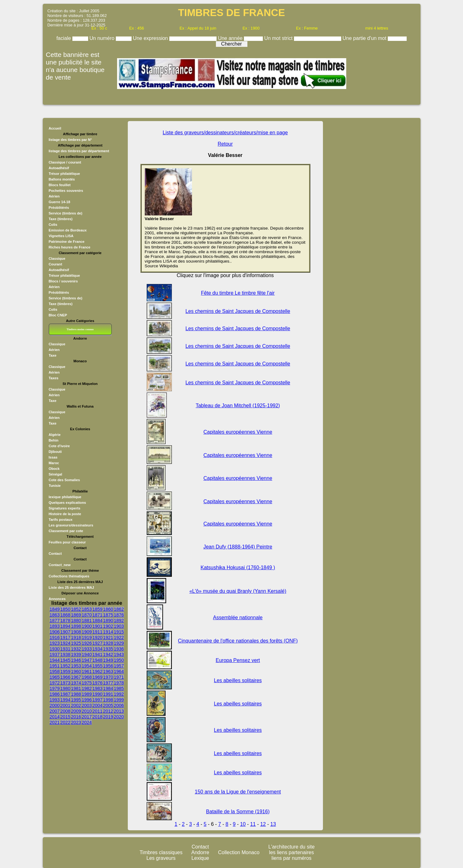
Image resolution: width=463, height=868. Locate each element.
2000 (55, 705)
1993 (55, 700)
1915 (119, 632)
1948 (98, 660)
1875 (108, 615)
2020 (119, 717)
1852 (76, 609)
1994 (65, 700)
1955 (98, 666)
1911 (98, 632)
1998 (108, 700)
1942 (108, 654)
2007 (55, 711)
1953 (76, 666)
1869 (76, 615)
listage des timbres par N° (71, 140)
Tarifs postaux (61, 520)
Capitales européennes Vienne (238, 432)
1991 (108, 694)
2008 (65, 711)
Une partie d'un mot (365, 38)
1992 (119, 694)
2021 (55, 722)
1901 (98, 626)
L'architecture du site (291, 847)
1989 (87, 694)
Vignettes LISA (61, 236)
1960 (76, 671)
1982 (87, 688)
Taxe (53, 355)
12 (263, 824)
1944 (55, 660)
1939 (76, 654)
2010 (87, 711)
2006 (119, 705)
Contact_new (60, 565)
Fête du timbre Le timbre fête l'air (238, 293)
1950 (119, 660)
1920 (98, 637)
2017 (87, 717)
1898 (76, 626)
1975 (87, 683)
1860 (108, 609)
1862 (119, 609)
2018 (98, 717)
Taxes (54, 378)
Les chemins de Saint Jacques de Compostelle (238, 311)
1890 (108, 620)
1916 (55, 637)
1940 (87, 654)
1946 (76, 660)
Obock (54, 469)
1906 (55, 632)
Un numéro (103, 38)
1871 (98, 615)
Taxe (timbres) (61, 219)
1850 (65, 609)
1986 (55, 694)
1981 (76, 688)
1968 (87, 677)
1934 (98, 649)
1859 (98, 609)
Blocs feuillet (60, 185)
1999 (119, 700)
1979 (55, 688)
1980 (65, 688)
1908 (76, 632)
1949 (108, 660)
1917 (65, 637)
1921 (108, 637)
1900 (87, 626)
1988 (76, 694)
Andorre (200, 852)
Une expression (151, 38)
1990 (98, 694)
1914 (108, 632)
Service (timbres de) (66, 213)
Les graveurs (161, 858)
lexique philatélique (65, 497)
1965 (55, 677)
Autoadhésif (59, 168)
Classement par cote (66, 531)
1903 (119, 626)
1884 (98, 620)
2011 (98, 711)
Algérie (55, 435)
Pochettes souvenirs (66, 191)
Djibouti (55, 452)
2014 (55, 717)
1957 (119, 666)
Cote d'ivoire (59, 446)
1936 (119, 649)
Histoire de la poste (65, 514)
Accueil (55, 128)
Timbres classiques (161, 852)
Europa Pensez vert (238, 660)
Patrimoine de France (67, 242)
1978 (119, 683)
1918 (76, 637)
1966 (65, 677)
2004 (98, 705)
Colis (53, 225)
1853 (87, 609)
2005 (108, 705)
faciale (64, 38)
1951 (55, 666)
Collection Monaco (239, 852)
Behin (54, 440)
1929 (119, 643)
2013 (119, 711)
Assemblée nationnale (238, 618)
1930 (55, 649)
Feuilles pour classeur (67, 542)
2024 (87, 722)
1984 (108, 688)
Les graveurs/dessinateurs (71, 525)
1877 (55, 620)
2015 (65, 717)
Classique (57, 259)
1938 (65, 654)
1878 (65, 620)
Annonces (57, 599)
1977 (108, 683)
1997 (98, 700)
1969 (98, 677)
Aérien (54, 196)
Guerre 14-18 (59, 202)
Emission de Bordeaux (68, 230)
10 (243, 824)
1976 (98, 683)
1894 (65, 626)
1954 (87, 666)
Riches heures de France (70, 247)
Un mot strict (279, 38)
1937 (55, 654)
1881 (87, 620)
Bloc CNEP (58, 315)
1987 (65, 694)
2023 (76, 722)
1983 (98, 688)
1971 (119, 677)
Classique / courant (65, 162)
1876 (119, 615)
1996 (87, 700)
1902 (108, 626)
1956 (108, 666)
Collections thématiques (69, 576)
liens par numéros (291, 858)
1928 (108, 643)
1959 (65, 671)
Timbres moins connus (80, 329)
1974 (76, 683)
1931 (65, 649)
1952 (65, 666)
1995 (76, 700)
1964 (119, 671)
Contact (55, 554)
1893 (55, 626)
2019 (108, 717)
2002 (76, 705)
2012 (108, 711)
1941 (98, 654)
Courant (56, 264)
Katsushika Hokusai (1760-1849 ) (238, 568)
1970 (108, 677)
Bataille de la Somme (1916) (238, 812)
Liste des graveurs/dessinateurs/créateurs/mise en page (225, 133)
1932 (76, 649)
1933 (87, 649)
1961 (87, 671)
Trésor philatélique (64, 174)
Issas (53, 457)
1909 (87, 632)
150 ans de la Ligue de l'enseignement (238, 792)
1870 (87, 615)
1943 (119, 654)
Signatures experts (65, 508)
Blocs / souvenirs (63, 281)
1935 (108, 649)
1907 (65, 632)
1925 (76, 643)
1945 (65, 660)
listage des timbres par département (79, 151)
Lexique (200, 858)
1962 (98, 671)
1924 (65, 643)
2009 (76, 711)
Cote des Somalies (64, 480)
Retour (225, 144)
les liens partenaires (291, 852)
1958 (55, 671)
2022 (65, 722)
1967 (76, 677)
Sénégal (56, 474)
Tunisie (55, 486)
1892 (119, 620)
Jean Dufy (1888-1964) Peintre (238, 547)
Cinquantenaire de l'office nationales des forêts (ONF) (238, 641)
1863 (55, 615)
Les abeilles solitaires (238, 680)
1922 (119, 637)
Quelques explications (68, 503)
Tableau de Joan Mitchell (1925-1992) (238, 406)
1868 (65, 615)
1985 (119, 688)
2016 (76, 717)
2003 (87, 705)
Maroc (54, 463)
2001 (65, 705)
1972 (55, 683)
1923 (55, 643)
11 (253, 824)
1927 (98, 643)
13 (273, 824)
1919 (87, 637)
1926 (87, 643)
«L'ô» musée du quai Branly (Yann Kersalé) (238, 591)
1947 (87, 660)
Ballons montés (62, 179)
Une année (231, 38)
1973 (65, 683)
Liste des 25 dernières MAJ (71, 587)
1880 (76, 620)
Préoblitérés (59, 208)
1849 (55, 609)
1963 (108, 671)
